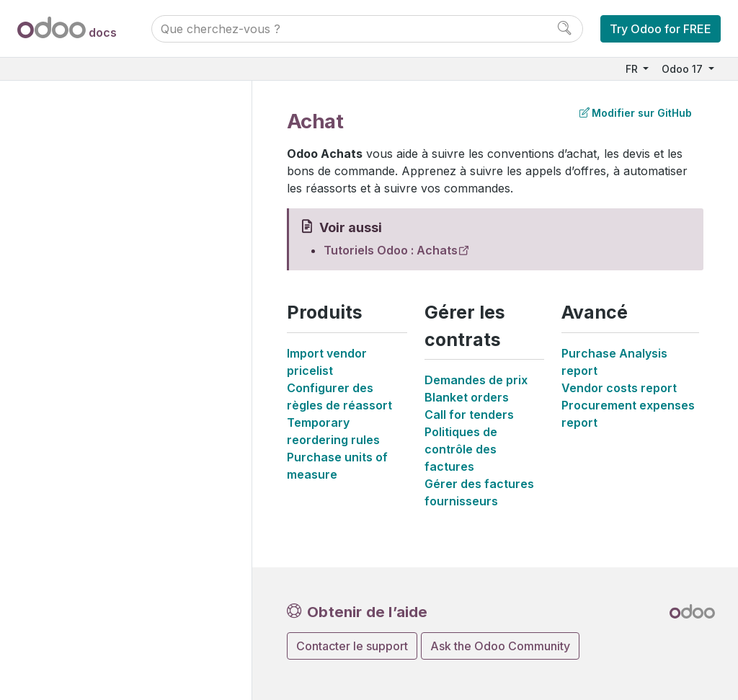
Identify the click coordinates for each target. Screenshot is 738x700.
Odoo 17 (684, 69)
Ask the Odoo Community (500, 646)
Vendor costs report (619, 388)
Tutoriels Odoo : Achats (391, 250)
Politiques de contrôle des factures (461, 449)
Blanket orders (467, 397)
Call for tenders (469, 415)
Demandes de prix (476, 380)
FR (633, 69)
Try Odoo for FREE (661, 29)
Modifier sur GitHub (636, 113)
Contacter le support (352, 646)
